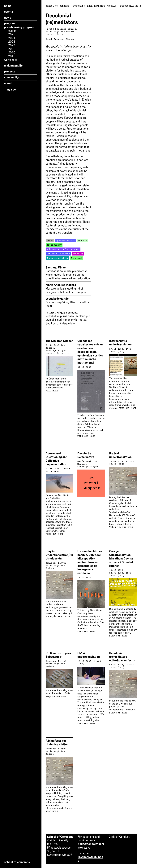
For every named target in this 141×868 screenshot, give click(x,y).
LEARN (50, 241)
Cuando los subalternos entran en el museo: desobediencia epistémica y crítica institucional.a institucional (90, 352)
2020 (12, 52)
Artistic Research (58, 254)
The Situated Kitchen (59, 341)
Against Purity (66, 241)
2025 (12, 34)
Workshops (11, 60)
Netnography (54, 245)
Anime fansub (67, 164)
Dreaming (78, 254)
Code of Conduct (119, 837)
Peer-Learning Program (19, 27)
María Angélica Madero (60, 32)
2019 (11, 56)
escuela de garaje (57, 34)
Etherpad (77, 258)
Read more (52, 391)
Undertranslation (58, 258)
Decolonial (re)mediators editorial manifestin (122, 657)
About (8, 83)
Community (11, 77)
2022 (12, 45)
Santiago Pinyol (66, 29)
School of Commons (57, 6)
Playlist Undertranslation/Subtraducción (59, 555)
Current (13, 31)
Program (10, 23)
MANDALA (83, 241)
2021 (11, 49)
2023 (12, 42)
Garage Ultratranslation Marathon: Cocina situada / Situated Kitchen (121, 559)
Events (9, 12)
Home (8, 6)
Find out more (86, 436)
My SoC (11, 90)
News (8, 18)
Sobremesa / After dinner (63, 249)
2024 (12, 38)
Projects (10, 71)
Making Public (13, 66)
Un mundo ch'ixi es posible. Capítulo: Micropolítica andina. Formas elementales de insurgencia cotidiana (90, 562)
